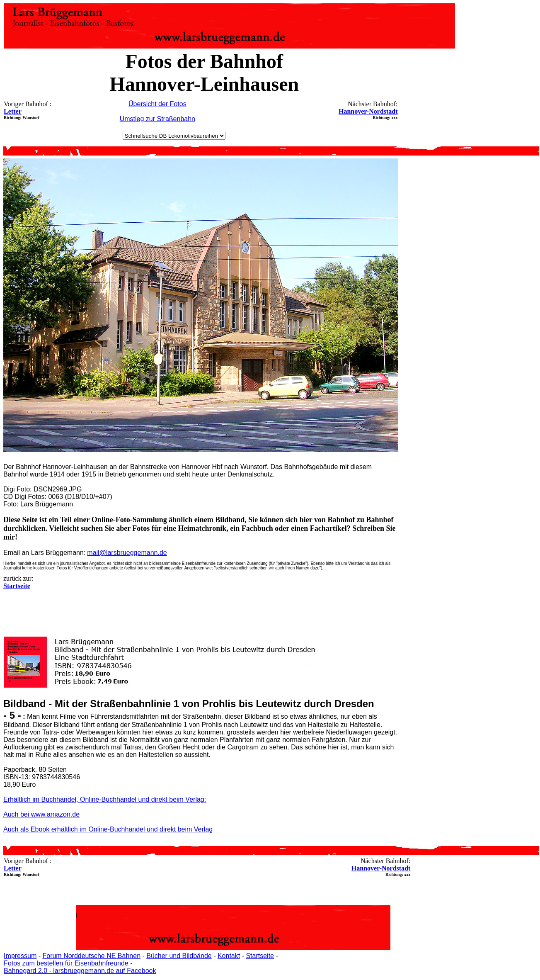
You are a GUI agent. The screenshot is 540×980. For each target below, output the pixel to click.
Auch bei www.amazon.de (41, 814)
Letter (13, 111)
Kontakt (229, 956)
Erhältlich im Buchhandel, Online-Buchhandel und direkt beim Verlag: (105, 799)
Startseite (260, 956)
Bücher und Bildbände (179, 956)
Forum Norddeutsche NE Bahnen (91, 956)
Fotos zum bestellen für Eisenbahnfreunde (66, 963)
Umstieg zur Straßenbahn (157, 119)
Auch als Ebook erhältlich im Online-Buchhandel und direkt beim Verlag (108, 829)
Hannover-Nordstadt (368, 111)
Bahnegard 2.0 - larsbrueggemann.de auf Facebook (80, 971)
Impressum (20, 956)
